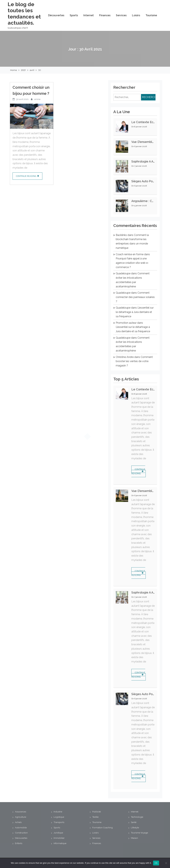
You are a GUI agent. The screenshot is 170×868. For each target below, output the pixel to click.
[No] (166, 863)
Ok (156, 863)
